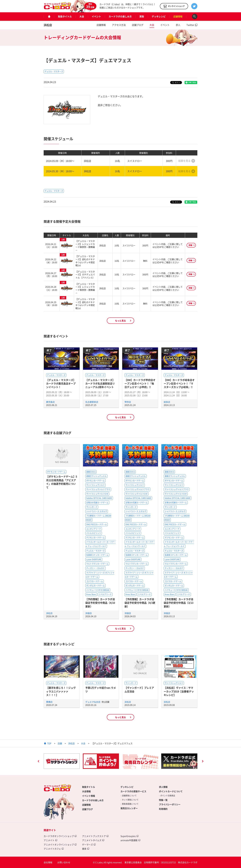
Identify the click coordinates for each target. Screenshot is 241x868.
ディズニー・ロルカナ (95, 568)
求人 (178, 25)
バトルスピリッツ (94, 533)
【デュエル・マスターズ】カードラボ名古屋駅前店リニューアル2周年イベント (100, 383)
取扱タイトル (65, 16)
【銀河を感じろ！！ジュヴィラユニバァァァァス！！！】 (61, 691)
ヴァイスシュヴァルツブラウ (98, 489)
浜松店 (48, 25)
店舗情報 (178, 16)
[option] (62, 761)
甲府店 (128, 402)
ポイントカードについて (171, 791)
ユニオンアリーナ (94, 529)
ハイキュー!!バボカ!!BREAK (98, 590)
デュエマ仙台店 (93, 702)
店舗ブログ (138, 25)
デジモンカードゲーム (95, 538)
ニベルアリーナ (105, 594)
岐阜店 (167, 402)
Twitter (190, 25)
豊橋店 (49, 702)
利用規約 (163, 809)
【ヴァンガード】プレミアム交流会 (139, 689)
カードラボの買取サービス (133, 791)
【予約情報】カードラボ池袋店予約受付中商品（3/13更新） (179, 603)
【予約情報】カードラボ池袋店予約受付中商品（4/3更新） (140, 603)
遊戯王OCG (91, 472)
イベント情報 (89, 796)
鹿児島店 (50, 402)
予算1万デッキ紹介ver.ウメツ (101, 689)
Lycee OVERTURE (94, 559)
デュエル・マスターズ (54, 71)
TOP (49, 743)
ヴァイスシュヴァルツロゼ (97, 494)
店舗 (60, 743)
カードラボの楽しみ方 (120, 16)
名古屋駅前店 (92, 402)
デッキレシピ (159, 16)
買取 (142, 16)
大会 (82, 16)
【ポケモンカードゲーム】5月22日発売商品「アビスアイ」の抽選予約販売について (62, 482)
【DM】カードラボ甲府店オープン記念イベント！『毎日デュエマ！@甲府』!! (140, 383)
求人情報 (163, 787)
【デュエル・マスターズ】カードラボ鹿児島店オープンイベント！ (61, 383)
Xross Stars (91, 594)
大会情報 (86, 791)
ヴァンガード (92, 507)
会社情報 (48, 862)
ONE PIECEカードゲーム (97, 524)
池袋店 (89, 613)
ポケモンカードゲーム (56, 472)
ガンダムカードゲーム (95, 586)
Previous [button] (38, 762)
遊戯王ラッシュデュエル (96, 476)
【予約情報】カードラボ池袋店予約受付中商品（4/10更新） (100, 603)
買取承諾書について (130, 804)
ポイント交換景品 (168, 796)
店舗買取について (129, 796)
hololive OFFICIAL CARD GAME (99, 498)
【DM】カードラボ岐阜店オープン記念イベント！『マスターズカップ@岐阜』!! (179, 383)
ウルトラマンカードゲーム (97, 564)
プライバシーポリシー (170, 804)
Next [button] (203, 762)
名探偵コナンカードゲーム (97, 555)
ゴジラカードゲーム (95, 581)
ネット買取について (130, 800)
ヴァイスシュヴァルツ (95, 485)
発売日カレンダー (129, 808)
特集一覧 (163, 800)
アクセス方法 (119, 25)
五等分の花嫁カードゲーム (97, 503)
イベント (96, 16)
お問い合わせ (64, 862)
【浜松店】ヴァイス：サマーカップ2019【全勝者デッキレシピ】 (179, 691)
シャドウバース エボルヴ (97, 511)
